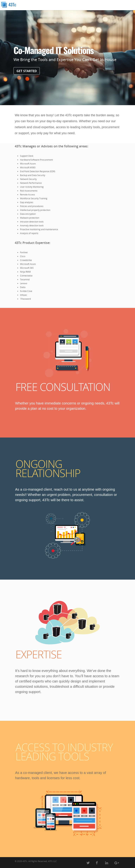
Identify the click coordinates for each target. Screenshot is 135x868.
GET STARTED (27, 71)
